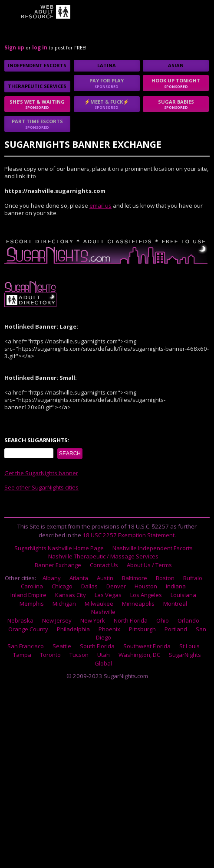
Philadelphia (73, 629)
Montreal (175, 604)
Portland (176, 629)
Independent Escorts (37, 65)
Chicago (62, 586)
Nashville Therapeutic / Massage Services (103, 556)
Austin (105, 578)
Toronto (50, 655)
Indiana (176, 586)
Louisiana (183, 595)
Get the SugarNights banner (41, 473)
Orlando (188, 620)
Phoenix (109, 629)
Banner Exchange (58, 565)
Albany (52, 578)
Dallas (89, 586)
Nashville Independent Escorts (153, 548)
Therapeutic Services (37, 86)
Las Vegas (108, 595)
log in (40, 47)
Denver (116, 586)
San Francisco (26, 646)
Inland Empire (28, 595)
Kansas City (71, 595)
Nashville (103, 612)
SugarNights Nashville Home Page (59, 548)
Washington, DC (139, 655)
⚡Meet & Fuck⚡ (107, 104)
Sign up (14, 47)
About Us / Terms (149, 565)
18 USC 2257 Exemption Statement (128, 535)
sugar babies (176, 104)
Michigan (64, 604)
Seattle (62, 646)
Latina (107, 65)
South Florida (97, 646)
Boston (165, 578)
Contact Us (104, 565)
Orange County (28, 629)
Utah (104, 655)
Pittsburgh (142, 629)
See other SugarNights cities (41, 487)
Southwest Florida (147, 646)
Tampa (22, 655)
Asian (176, 65)
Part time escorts (37, 124)
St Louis (189, 646)
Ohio (163, 620)
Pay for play (107, 83)
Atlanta (79, 578)
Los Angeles (146, 595)
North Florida (131, 620)
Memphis (32, 604)
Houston (146, 586)
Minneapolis (138, 604)
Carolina (32, 586)
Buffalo (193, 578)
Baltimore (135, 578)
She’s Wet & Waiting (37, 104)
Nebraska (20, 620)
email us (100, 206)
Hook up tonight (176, 83)
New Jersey (57, 620)
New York (93, 620)
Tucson (79, 655)
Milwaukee (99, 604)
